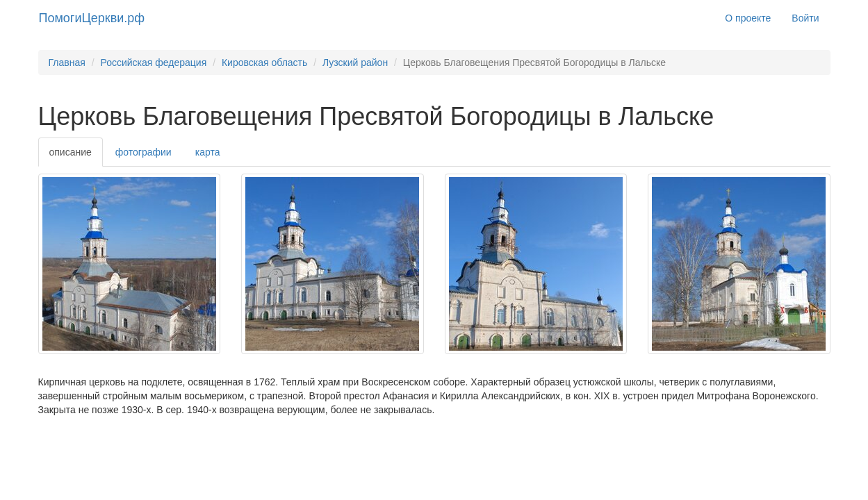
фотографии (144, 152)
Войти (805, 18)
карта (208, 152)
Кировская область (264, 62)
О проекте (748, 18)
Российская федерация (153, 62)
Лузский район (355, 62)
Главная (67, 62)
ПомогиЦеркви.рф (92, 18)
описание (71, 152)
